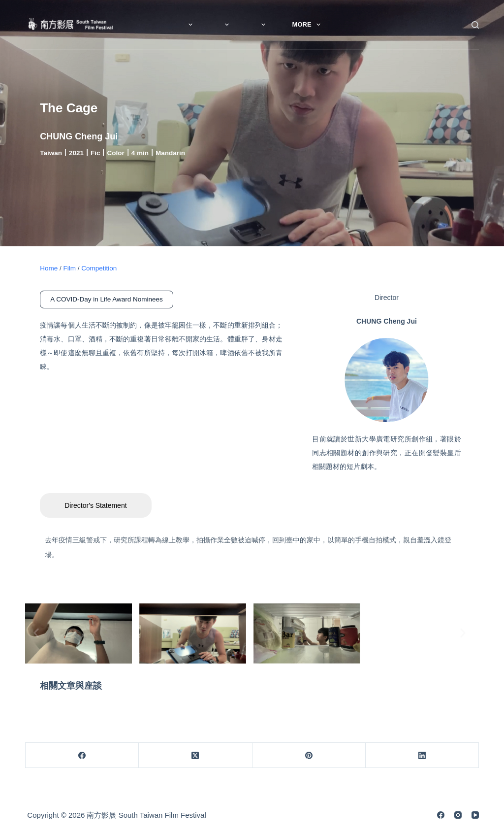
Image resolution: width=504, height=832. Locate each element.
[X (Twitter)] (195, 755)
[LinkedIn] (422, 755)
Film (283, 25)
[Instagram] (458, 815)
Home (49, 268)
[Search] (475, 25)
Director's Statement (95, 505)
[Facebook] (82, 755)
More (337, 25)
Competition (99, 268)
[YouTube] (475, 815)
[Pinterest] (309, 755)
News (171, 25)
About (229, 25)
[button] (36, 633)
